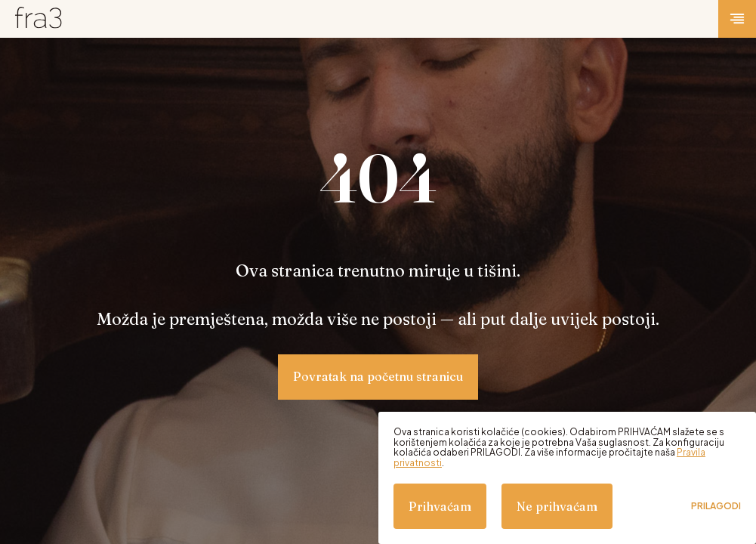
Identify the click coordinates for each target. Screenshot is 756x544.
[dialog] (567, 478)
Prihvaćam (440, 506)
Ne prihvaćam (557, 506)
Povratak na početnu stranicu (378, 376)
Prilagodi (716, 506)
